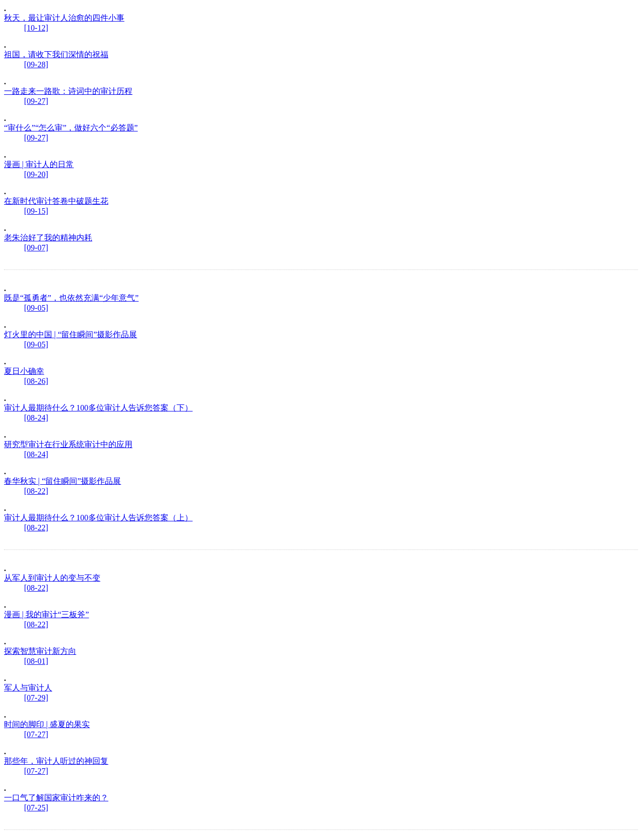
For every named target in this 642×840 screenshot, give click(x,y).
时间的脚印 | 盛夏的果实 (47, 724)
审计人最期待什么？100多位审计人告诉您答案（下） (98, 408)
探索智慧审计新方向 (40, 651)
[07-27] (36, 734)
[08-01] (36, 661)
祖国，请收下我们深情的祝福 (56, 54)
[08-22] (36, 491)
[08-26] (36, 381)
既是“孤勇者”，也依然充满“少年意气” (71, 298)
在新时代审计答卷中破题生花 (56, 201)
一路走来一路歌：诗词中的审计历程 (68, 91)
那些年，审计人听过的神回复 (56, 761)
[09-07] (36, 248)
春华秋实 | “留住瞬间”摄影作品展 (62, 481)
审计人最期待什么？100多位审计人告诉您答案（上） (98, 518)
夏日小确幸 (24, 371)
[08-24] (36, 418)
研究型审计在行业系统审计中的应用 (68, 444)
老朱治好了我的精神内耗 (48, 238)
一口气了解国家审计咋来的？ (56, 798)
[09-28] (36, 64)
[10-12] (36, 28)
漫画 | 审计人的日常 (39, 164)
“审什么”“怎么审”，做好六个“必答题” (71, 128)
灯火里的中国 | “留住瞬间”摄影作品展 (70, 334)
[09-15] (36, 211)
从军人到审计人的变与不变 (52, 578)
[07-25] (36, 808)
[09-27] (36, 101)
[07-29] (36, 698)
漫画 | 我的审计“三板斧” (46, 614)
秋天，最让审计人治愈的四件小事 (64, 18)
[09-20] (36, 174)
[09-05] (36, 308)
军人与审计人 (28, 688)
